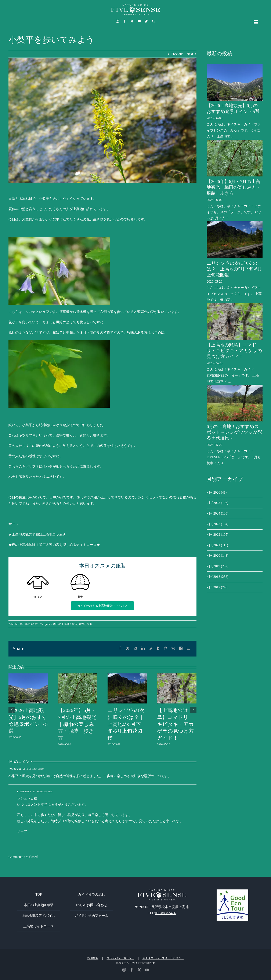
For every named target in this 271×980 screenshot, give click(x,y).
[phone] (153, 21)
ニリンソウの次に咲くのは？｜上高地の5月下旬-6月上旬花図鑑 (126, 724)
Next (190, 54)
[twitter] (132, 21)
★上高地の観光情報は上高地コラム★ (37, 534)
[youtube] (139, 21)
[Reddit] (135, 649)
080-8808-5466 (165, 913)
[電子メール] (188, 649)
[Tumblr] (158, 649)
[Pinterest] (165, 649)
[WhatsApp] (150, 649)
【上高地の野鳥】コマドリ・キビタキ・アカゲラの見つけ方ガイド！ (176, 724)
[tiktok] (146, 21)
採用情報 (93, 958)
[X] (128, 649)
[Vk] (173, 649)
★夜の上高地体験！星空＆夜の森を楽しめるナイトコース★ (54, 545)
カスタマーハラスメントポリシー (163, 958)
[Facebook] (120, 649)
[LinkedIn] (143, 649)
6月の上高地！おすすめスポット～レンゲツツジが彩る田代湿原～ (234, 432)
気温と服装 (85, 624)
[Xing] (181, 649)
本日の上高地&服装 (65, 624)
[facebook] (125, 21)
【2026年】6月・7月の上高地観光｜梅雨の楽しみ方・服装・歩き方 (77, 724)
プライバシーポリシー (120, 958)
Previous (177, 54)
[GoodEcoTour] (232, 891)
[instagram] (118, 21)
